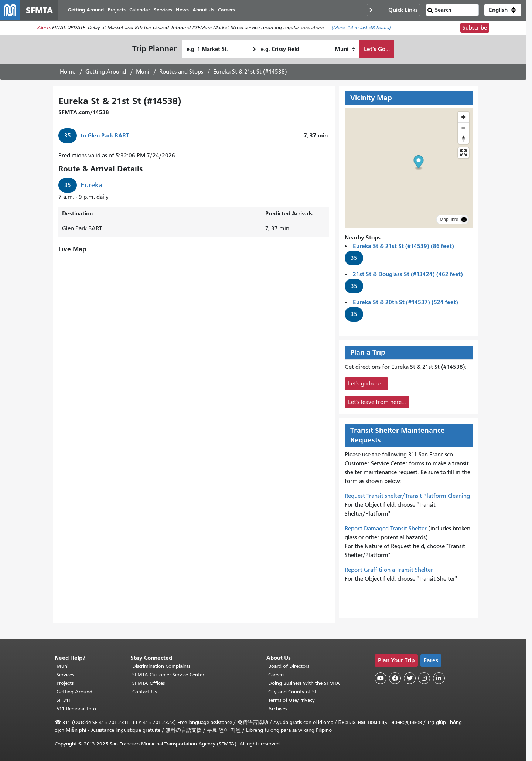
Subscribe (475, 28)
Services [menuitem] (163, 10)
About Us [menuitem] (204, 10)
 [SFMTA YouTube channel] (381, 678)
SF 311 (64, 700)
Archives (278, 709)
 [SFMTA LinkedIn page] (439, 678)
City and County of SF (293, 692)
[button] (503, 10)
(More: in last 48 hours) (361, 28)
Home (68, 72)
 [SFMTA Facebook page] (395, 678)
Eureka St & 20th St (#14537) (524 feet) (405, 303)
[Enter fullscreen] (463, 153)
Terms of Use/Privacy (291, 700)
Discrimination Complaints (161, 666)
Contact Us (144, 692)
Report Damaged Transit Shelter (386, 529)
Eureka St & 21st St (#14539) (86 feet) (403, 246)
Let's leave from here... (377, 402)
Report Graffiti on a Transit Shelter (389, 570)
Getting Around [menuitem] (86, 10)
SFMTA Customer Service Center (168, 675)
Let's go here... (366, 384)
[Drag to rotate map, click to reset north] (463, 139)
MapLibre (449, 220)
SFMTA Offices (149, 683)
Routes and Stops (181, 72)
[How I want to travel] (345, 50)
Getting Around (106, 72)
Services (65, 675)
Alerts (44, 28)
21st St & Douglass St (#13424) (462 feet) (408, 274)
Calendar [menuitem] (140, 10)
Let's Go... (377, 49)
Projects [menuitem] (117, 10)
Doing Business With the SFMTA (304, 683)
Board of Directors (289, 666)
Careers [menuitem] (227, 10)
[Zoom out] (463, 128)
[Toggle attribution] (464, 220)
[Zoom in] (463, 117)
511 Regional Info (76, 709)
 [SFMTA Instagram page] (424, 678)
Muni (143, 72)
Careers (276, 675)
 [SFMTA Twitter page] (410, 678)
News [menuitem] (183, 10)
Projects (65, 683)
